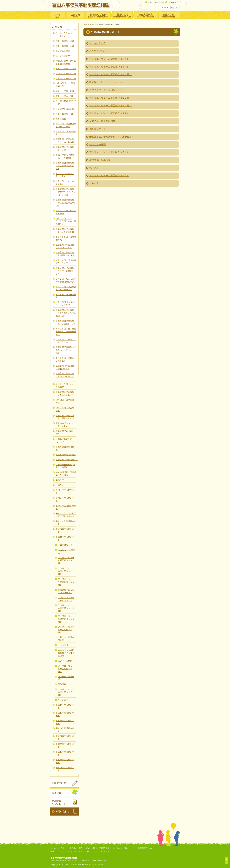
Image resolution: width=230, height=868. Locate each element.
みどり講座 (61, 119)
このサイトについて (82, 851)
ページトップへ (226, 860)
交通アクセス (56, 851)
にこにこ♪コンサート (100, 51)
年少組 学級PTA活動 (66, 73)
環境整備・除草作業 (100, 160)
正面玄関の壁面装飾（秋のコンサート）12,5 (65, 376)
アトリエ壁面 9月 (64, 96)
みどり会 (95, 24)
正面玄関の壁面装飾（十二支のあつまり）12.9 (66, 203)
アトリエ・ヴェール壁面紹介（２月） (109, 59)
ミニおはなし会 (98, 43)
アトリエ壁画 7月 (64, 114)
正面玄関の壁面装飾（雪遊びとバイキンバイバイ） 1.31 (66, 192)
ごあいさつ (95, 183)
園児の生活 (91, 848)
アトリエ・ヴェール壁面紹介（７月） (109, 152)
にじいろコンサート (65, 56)
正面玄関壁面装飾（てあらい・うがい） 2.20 (66, 350)
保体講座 (94, 168)
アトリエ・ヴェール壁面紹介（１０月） (110, 106)
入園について (129, 848)
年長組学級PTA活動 (65, 109)
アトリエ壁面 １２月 (66, 69)
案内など (60, 480)
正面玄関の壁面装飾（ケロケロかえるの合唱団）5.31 (66, 313)
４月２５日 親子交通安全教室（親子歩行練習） (66, 332)
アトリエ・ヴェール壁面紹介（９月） (109, 113)
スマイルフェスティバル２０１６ (107, 90)
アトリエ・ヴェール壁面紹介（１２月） (110, 74)
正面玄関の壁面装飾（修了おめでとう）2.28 (65, 166)
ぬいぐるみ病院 (98, 144)
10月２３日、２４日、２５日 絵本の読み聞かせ (66, 221)
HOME (87, 24)
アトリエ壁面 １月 (65, 46)
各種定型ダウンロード (147, 848)
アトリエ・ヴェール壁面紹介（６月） (109, 176)
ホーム (53, 848)
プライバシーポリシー (102, 851)
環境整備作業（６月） (66, 455)
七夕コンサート (98, 129)
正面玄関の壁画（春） (67, 460)
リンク (67, 851)
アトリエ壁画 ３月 (65, 41)
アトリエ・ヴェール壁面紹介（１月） (109, 67)
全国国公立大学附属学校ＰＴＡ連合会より (112, 137)
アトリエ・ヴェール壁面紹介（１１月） (110, 98)
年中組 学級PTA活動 (66, 78)
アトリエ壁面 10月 (65, 91)
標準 (172, 7)
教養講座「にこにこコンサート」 (107, 82)
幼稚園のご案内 (76, 848)
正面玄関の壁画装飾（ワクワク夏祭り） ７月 (66, 271)
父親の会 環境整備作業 (102, 121)
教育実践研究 (104, 848)
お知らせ (60, 485)
